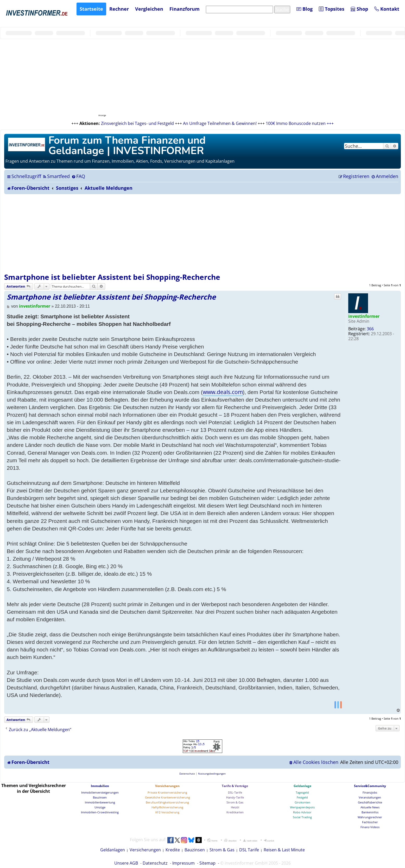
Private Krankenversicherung (167, 792)
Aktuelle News (370, 807)
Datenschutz (155, 863)
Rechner (119, 9)
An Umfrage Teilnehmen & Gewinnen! (220, 123)
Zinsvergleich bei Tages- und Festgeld (137, 123)
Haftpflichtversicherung (167, 807)
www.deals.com (223, 392)
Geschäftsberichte (370, 802)
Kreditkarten (235, 812)
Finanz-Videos (370, 827)
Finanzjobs (370, 792)
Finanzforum (185, 9)
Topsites (332, 9)
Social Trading (302, 817)
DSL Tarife (249, 850)
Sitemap (207, 863)
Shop (359, 9)
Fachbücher (370, 822)
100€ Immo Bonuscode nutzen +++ (300, 123)
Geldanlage (302, 786)
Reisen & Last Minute (284, 850)
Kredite (173, 850)
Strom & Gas (235, 802)
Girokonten (302, 802)
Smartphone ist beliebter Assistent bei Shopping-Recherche (112, 277)
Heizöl (235, 807)
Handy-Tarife (235, 797)
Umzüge (100, 807)
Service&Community (370, 786)
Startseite (91, 9)
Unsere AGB (126, 863)
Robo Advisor (302, 812)
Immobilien (100, 786)
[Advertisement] (202, 233)
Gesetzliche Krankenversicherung (167, 797)
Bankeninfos (370, 812)
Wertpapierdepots (302, 807)
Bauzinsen (100, 797)
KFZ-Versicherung (167, 812)
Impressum (183, 863)
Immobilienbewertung (100, 802)
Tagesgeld (302, 792)
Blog (305, 9)
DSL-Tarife (235, 792)
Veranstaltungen (370, 797)
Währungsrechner (370, 817)
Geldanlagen (113, 850)
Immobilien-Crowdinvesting (100, 812)
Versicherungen (167, 786)
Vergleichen (149, 9)
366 (370, 329)
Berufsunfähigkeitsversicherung (167, 802)
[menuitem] (56, 176)
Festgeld (302, 797)
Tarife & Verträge (235, 786)
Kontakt (387, 9)
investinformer (364, 316)
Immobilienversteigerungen (100, 792)
